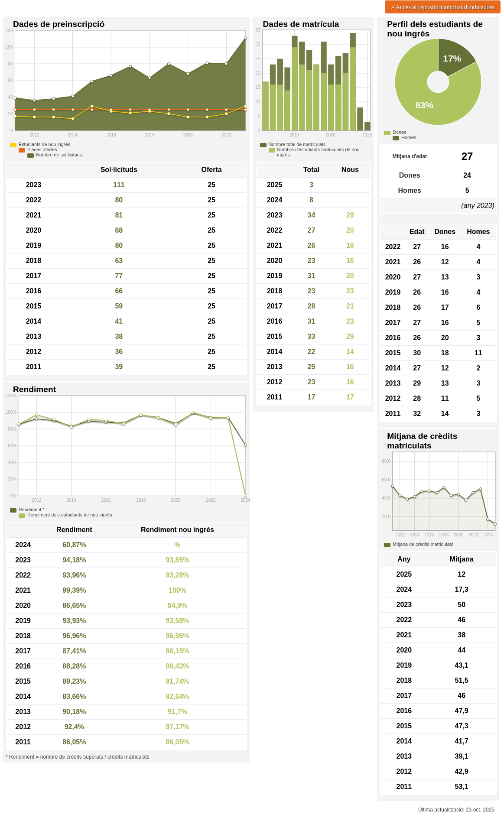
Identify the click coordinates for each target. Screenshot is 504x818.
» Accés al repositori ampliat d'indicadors (443, 7)
